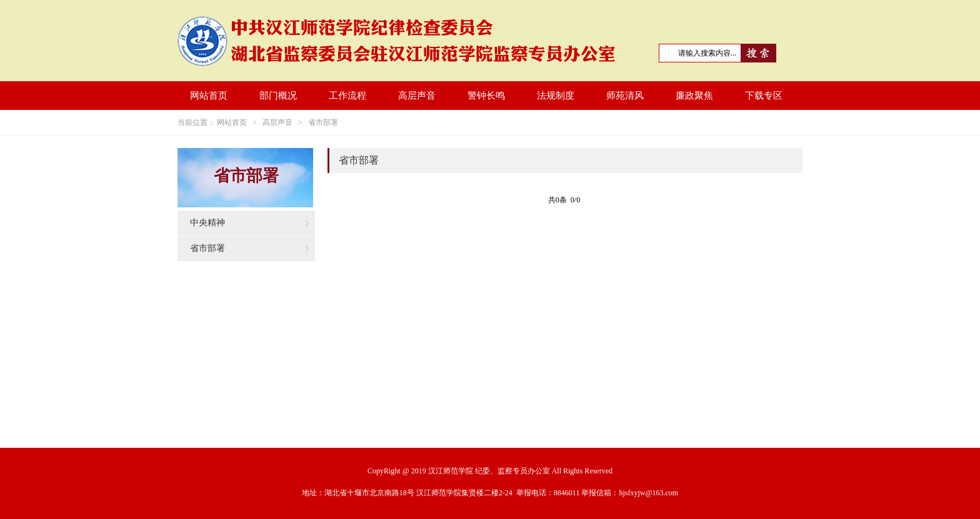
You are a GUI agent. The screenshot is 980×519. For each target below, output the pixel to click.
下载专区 (764, 96)
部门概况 (278, 96)
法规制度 (556, 96)
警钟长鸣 (486, 96)
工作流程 (347, 96)
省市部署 (323, 122)
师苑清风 (625, 96)
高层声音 (417, 96)
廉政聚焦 (694, 96)
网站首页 (209, 96)
